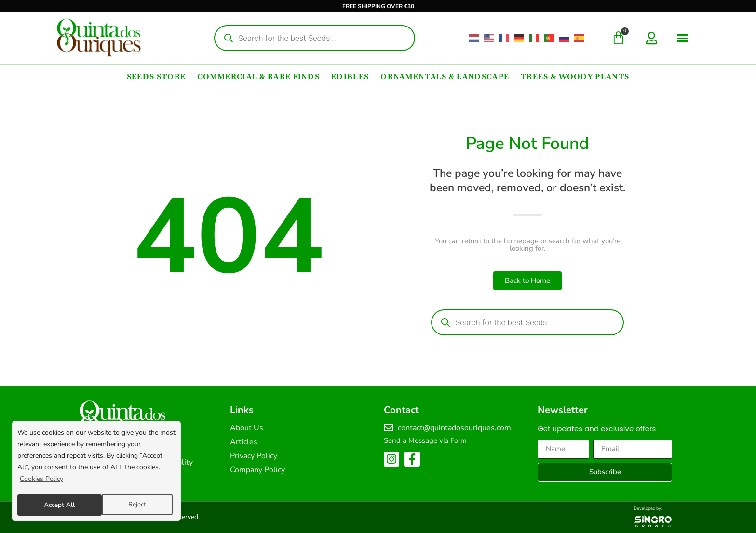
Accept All (134, 505)
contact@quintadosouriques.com (454, 428)
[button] (683, 38)
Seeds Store (156, 76)
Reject (53, 505)
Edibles (350, 76)
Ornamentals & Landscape (445, 76)
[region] (96, 472)
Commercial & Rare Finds (258, 76)
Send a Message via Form (425, 440)
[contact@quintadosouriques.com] (389, 428)
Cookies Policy (41, 481)
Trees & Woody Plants (575, 76)
